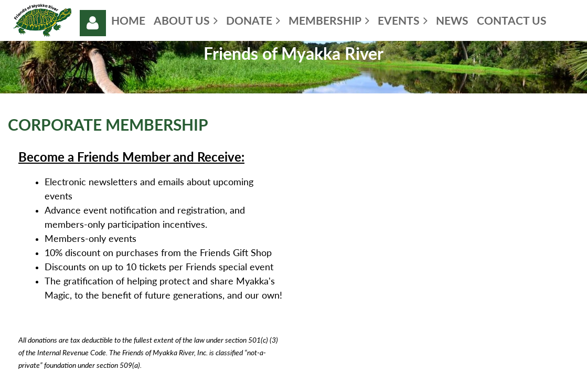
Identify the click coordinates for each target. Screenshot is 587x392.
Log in (93, 23)
